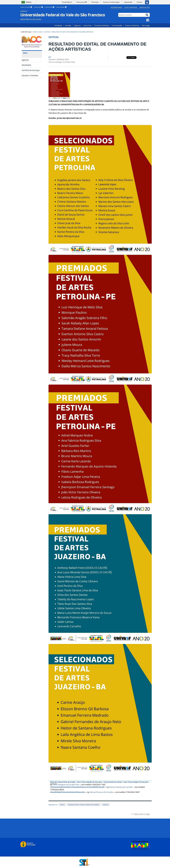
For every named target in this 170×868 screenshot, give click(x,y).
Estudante (58, 25)
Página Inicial (38, 32)
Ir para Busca (50, 7)
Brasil (29, 2)
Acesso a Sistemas (132, 25)
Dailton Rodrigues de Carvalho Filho (66, 785)
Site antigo (146, 25)
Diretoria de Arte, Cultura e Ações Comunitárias (84, 805)
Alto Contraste (131, 7)
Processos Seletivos (102, 25)
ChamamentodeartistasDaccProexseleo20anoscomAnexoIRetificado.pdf (77, 787)
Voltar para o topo (142, 814)
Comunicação (117, 25)
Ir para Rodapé (61, 7)
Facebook (148, 20)
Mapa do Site (145, 7)
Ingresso (77, 25)
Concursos (87, 25)
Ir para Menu (38, 7)
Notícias (47, 32)
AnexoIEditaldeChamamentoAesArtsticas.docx (68, 792)
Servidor (68, 25)
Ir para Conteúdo (26, 7)
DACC (62, 805)
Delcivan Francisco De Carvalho (121, 787)
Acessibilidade (116, 7)
